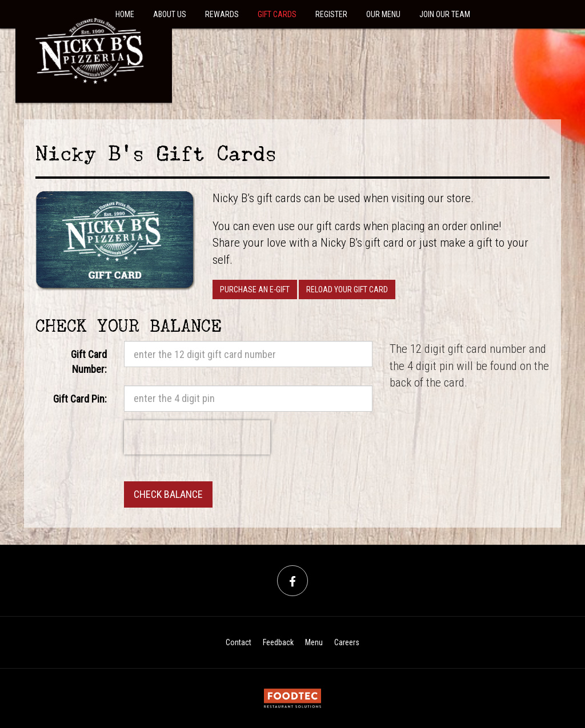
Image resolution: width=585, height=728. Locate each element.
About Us (170, 14)
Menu (314, 642)
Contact (239, 642)
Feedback (278, 642)
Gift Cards (277, 14)
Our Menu (383, 14)
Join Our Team (445, 14)
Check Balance (168, 494)
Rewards (222, 14)
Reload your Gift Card (347, 289)
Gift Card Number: (89, 362)
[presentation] (197, 437)
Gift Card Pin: (80, 399)
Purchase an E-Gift (255, 289)
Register (331, 14)
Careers (347, 642)
